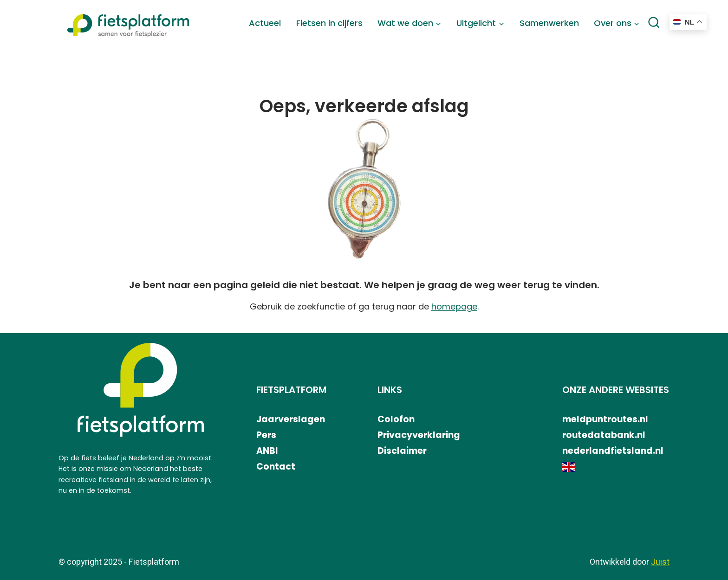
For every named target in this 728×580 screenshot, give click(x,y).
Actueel (265, 23)
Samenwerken (549, 23)
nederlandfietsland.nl (613, 451)
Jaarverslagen (291, 419)
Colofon (396, 419)
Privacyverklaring (419, 435)
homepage (454, 306)
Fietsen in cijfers (329, 23)
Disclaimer (402, 451)
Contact (276, 467)
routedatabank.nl (604, 435)
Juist (660, 562)
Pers (266, 435)
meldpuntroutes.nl (605, 419)
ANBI (267, 451)
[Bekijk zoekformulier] (654, 23)
